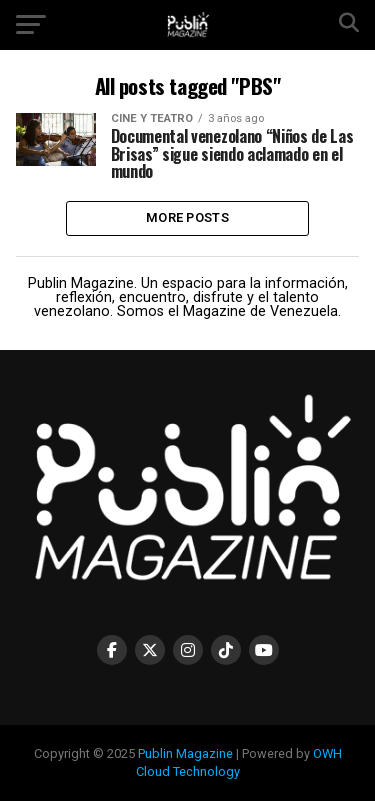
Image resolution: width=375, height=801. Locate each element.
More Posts (187, 217)
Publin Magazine (185, 753)
